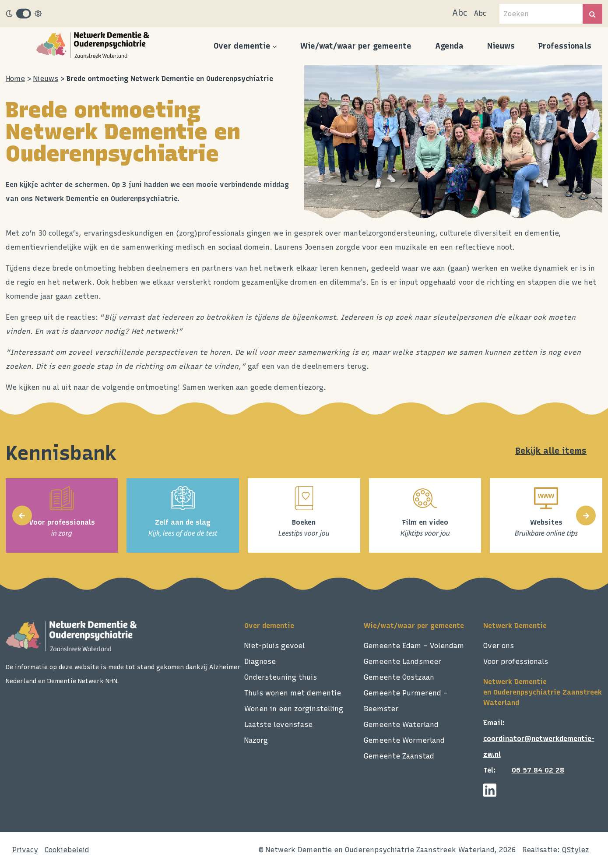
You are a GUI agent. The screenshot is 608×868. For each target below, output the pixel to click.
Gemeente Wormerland (404, 740)
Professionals (565, 46)
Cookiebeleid (67, 850)
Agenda (449, 46)
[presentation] (22, 516)
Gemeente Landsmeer (402, 662)
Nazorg (256, 740)
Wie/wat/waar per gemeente (356, 46)
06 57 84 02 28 (538, 770)
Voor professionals (516, 662)
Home (15, 79)
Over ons (499, 646)
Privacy (25, 850)
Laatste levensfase (278, 725)
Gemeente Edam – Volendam (414, 646)
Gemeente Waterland (401, 725)
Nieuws (501, 46)
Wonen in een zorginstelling (294, 709)
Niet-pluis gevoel (274, 646)
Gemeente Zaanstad (399, 756)
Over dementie (242, 46)
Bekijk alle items (551, 451)
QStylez (576, 850)
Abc (460, 13)
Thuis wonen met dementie (293, 693)
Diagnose (260, 662)
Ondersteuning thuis (281, 677)
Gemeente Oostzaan (399, 677)
